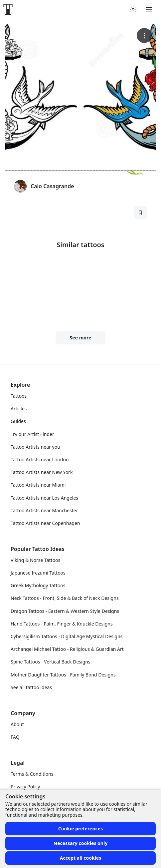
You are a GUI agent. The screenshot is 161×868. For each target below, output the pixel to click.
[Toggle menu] (149, 9)
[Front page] (8, 9)
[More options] (144, 35)
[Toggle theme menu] (133, 9)
